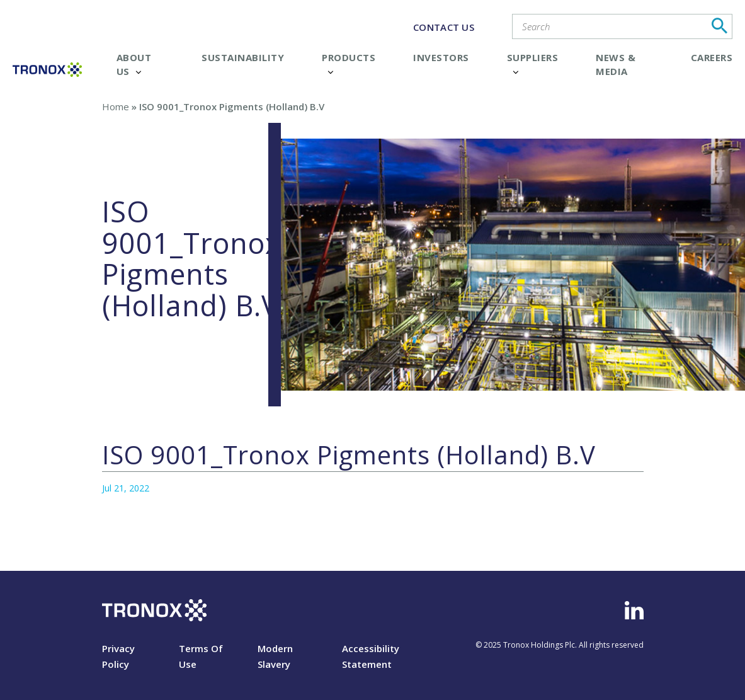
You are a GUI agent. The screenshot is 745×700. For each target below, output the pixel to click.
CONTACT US (444, 27)
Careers (712, 57)
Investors (441, 57)
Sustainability (243, 57)
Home (116, 106)
